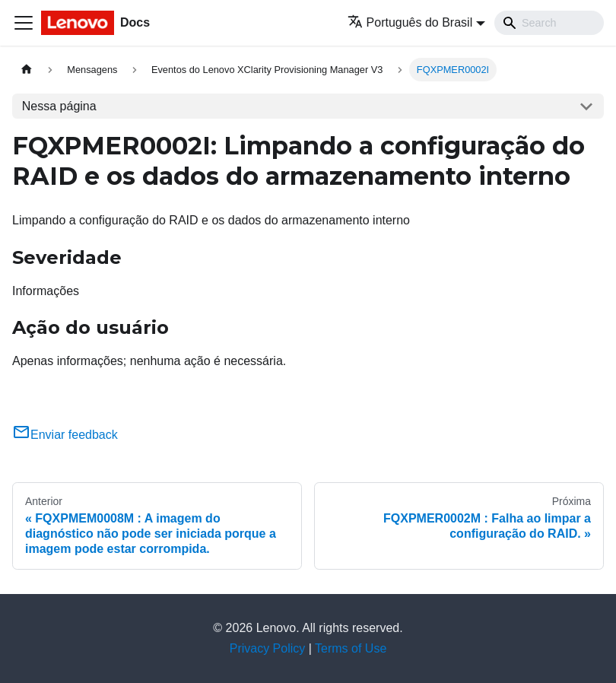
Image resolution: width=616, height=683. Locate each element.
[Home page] (27, 70)
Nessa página (59, 106)
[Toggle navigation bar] (24, 23)
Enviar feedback (65, 435)
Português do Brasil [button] (410, 22)
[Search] (549, 23)
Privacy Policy (268, 648)
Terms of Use (351, 648)
